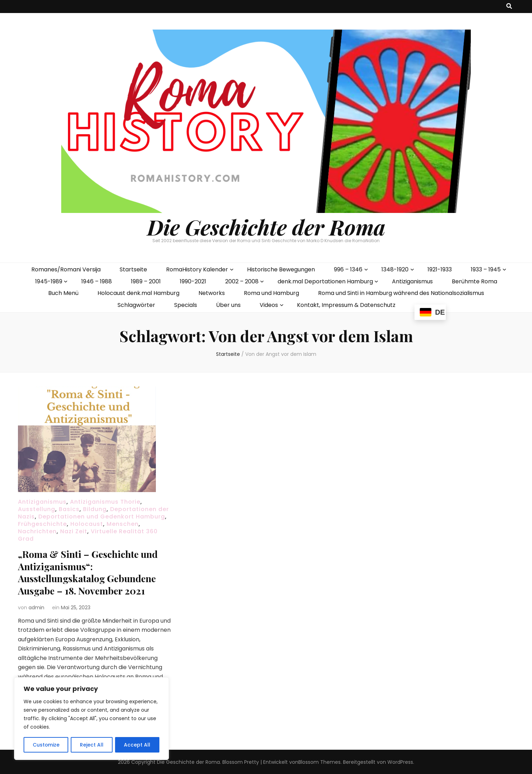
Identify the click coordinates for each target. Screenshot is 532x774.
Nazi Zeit (74, 531)
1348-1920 (395, 269)
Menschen (123, 524)
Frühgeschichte (42, 524)
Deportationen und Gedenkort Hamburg (102, 517)
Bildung (95, 509)
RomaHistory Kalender (197, 269)
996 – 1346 (348, 269)
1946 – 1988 (97, 281)
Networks (212, 293)
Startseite (133, 269)
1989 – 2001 (146, 281)
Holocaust (87, 524)
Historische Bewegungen (281, 269)
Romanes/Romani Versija (66, 269)
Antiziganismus (412, 281)
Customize (46, 745)
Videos (269, 305)
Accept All (137, 745)
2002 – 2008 (242, 281)
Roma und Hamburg (271, 293)
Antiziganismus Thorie (105, 502)
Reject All (92, 745)
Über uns (228, 305)
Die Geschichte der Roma (266, 227)
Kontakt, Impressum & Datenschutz (346, 305)
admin (36, 606)
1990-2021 (193, 281)
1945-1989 (49, 281)
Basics (69, 509)
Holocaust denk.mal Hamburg (138, 293)
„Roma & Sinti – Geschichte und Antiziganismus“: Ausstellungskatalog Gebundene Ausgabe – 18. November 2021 (92, 572)
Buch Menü (63, 293)
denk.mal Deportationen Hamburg (325, 281)
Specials (186, 305)
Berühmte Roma (474, 281)
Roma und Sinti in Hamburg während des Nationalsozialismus (401, 293)
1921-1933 (440, 269)
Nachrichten (37, 531)
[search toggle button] (509, 7)
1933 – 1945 (486, 269)
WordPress (400, 761)
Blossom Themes (319, 761)
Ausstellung (37, 509)
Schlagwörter (136, 305)
